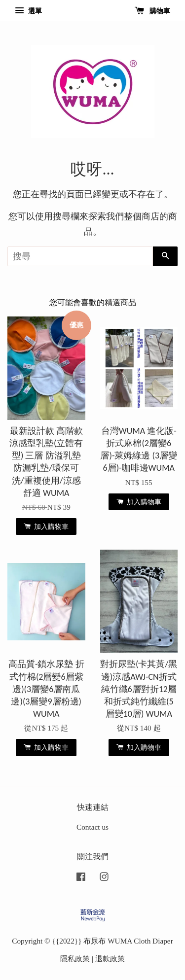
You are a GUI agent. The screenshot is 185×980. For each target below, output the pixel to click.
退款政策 (110, 959)
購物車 (153, 11)
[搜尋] (80, 256)
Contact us (92, 827)
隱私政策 (75, 959)
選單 (28, 11)
